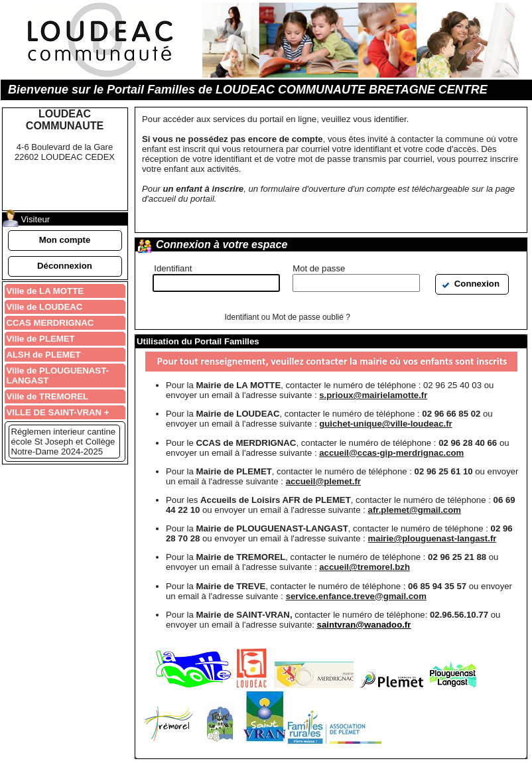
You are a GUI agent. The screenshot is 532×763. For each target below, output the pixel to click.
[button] (65, 241)
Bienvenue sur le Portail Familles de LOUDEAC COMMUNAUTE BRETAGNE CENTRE (248, 90)
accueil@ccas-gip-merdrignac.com (391, 453)
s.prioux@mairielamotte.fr (373, 395)
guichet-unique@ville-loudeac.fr (385, 424)
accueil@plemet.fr (323, 481)
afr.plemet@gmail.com (415, 510)
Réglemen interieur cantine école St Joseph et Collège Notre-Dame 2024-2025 (64, 442)
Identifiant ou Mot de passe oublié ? (287, 317)
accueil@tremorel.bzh (365, 567)
